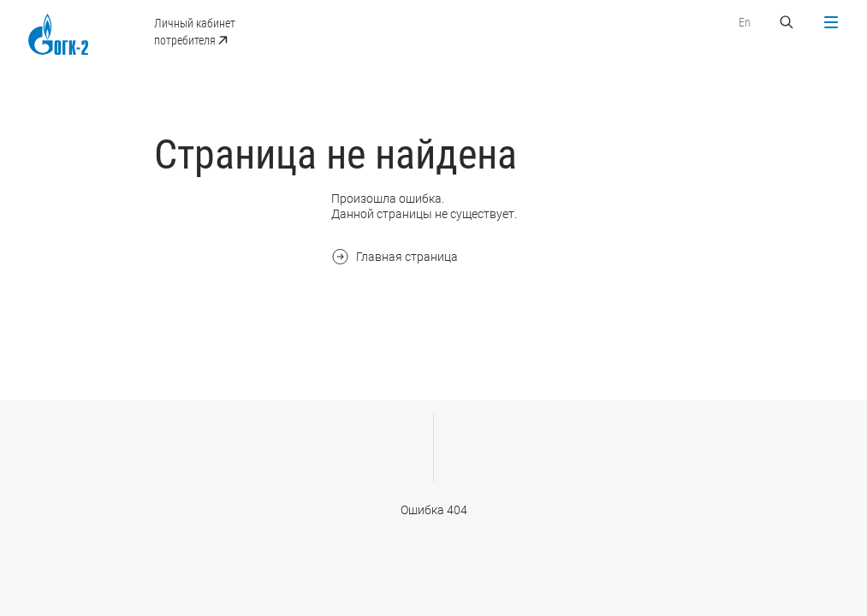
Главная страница (395, 257)
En (745, 22)
